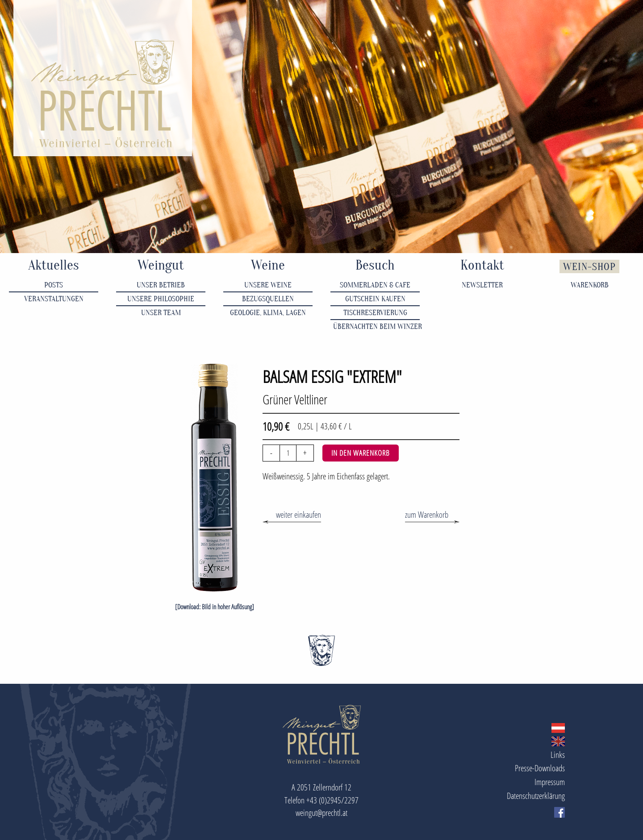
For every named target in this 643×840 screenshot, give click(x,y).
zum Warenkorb (427, 514)
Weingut (161, 265)
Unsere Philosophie (161, 299)
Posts (54, 285)
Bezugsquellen (268, 299)
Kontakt (482, 265)
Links (558, 755)
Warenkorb (590, 285)
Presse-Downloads (540, 768)
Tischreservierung (375, 313)
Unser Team (161, 313)
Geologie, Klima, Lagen (268, 313)
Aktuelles (54, 265)
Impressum (550, 782)
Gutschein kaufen (375, 299)
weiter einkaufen (299, 514)
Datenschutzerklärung (536, 796)
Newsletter (482, 285)
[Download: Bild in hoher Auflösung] (215, 607)
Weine (268, 265)
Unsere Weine (268, 285)
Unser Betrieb (161, 285)
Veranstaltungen (54, 299)
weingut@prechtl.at (321, 813)
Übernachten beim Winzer (376, 326)
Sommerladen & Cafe (375, 285)
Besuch (375, 265)
